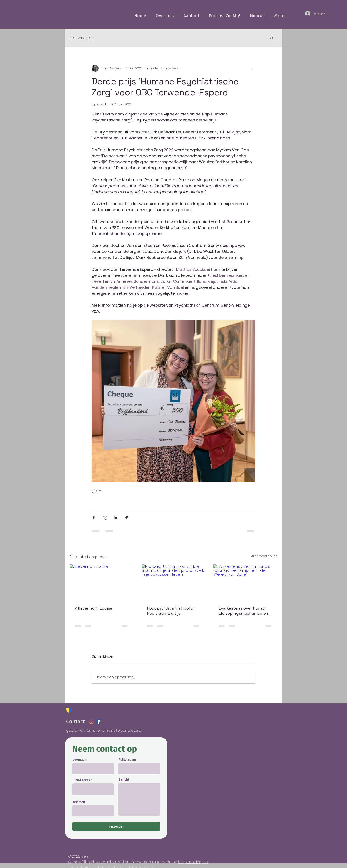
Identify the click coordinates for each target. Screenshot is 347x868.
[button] (272, 38)
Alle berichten (82, 38)
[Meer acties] (253, 68)
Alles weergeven (264, 556)
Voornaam (80, 760)
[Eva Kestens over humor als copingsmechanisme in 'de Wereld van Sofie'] (245, 582)
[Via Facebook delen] (94, 518)
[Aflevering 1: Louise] (102, 582)
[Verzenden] (116, 826)
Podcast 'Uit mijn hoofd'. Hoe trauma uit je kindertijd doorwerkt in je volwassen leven (171, 611)
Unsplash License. (193, 862)
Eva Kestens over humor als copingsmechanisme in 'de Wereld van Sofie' (245, 611)
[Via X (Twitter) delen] (105, 518)
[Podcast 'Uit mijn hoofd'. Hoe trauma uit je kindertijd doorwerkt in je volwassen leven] (174, 582)
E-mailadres (81, 780)
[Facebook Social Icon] (98, 722)
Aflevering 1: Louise (94, 608)
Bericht (124, 780)
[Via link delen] (126, 518)
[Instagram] (92, 722)
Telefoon (79, 802)
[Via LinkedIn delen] (115, 518)
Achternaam (127, 760)
